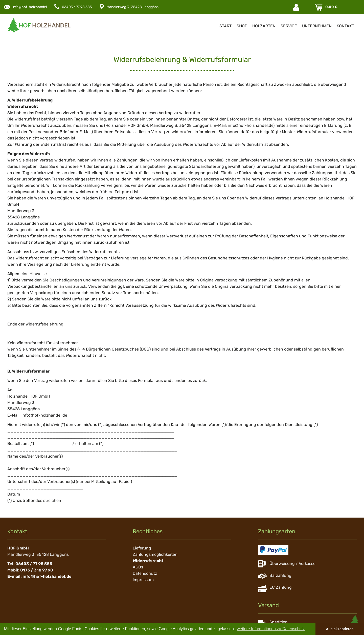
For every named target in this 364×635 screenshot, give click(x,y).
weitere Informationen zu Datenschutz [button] (271, 629)
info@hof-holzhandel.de (32, 7)
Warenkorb (319, 7)
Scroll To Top (355, 622)
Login (297, 7)
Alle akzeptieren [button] (340, 629)
